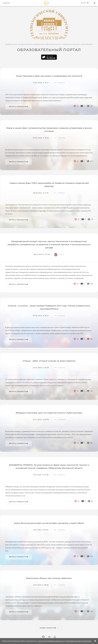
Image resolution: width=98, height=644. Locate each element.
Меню (95, 3)
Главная (6, 3)
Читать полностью (19, 107)
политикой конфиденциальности (51, 641)
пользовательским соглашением (79, 641)
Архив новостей (48, 628)
